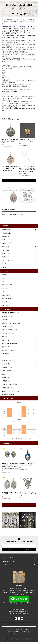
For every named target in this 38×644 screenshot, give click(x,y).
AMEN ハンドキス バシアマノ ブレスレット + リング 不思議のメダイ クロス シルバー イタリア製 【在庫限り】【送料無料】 (27, 169)
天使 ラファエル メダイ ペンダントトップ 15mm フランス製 (10, 167)
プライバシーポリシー (25, 631)
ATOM (29, 633)
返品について (30, 630)
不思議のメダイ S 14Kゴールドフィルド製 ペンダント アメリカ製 (27, 140)
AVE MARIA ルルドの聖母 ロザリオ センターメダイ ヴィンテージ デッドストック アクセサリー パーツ (10, 465)
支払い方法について (13, 630)
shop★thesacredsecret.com (9, 91)
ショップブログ (21, 633)
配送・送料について (22, 630)
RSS (26, 633)
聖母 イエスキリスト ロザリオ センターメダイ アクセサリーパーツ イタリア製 (28, 494)
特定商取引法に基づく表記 (13, 631)
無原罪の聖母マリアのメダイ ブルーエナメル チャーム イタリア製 (27, 464)
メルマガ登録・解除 (12, 633)
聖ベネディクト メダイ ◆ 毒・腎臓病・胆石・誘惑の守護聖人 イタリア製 (10, 141)
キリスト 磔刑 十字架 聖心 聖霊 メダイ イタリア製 (10, 493)
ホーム (6, 630)
